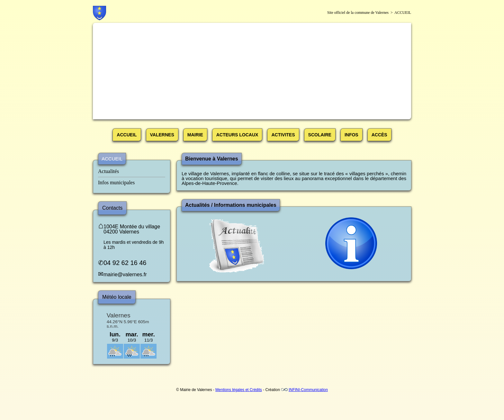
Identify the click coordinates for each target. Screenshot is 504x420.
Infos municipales (116, 183)
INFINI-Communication (308, 390)
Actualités (108, 171)
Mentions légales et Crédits (239, 390)
